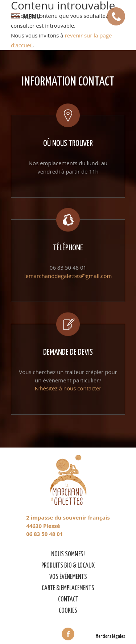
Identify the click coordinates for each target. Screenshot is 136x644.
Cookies (68, 611)
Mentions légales (110, 637)
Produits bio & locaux (68, 566)
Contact (68, 600)
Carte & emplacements (68, 588)
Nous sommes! (68, 554)
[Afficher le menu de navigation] (26, 16)
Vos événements (68, 577)
